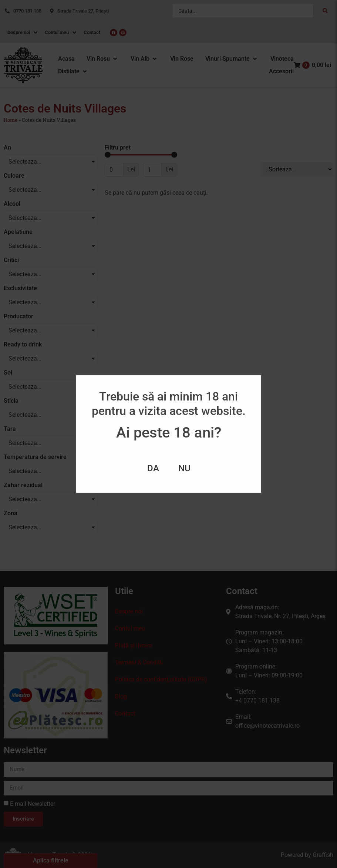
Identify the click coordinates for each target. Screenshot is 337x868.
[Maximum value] (152, 170)
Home (11, 120)
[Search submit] (325, 11)
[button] (102, 59)
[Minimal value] (141, 155)
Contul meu (130, 628)
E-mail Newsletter (33, 803)
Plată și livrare (134, 645)
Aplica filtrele (51, 860)
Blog (121, 696)
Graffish (323, 855)
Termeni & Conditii (139, 662)
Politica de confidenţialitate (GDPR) (161, 679)
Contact (125, 713)
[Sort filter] (297, 169)
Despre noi (129, 611)
